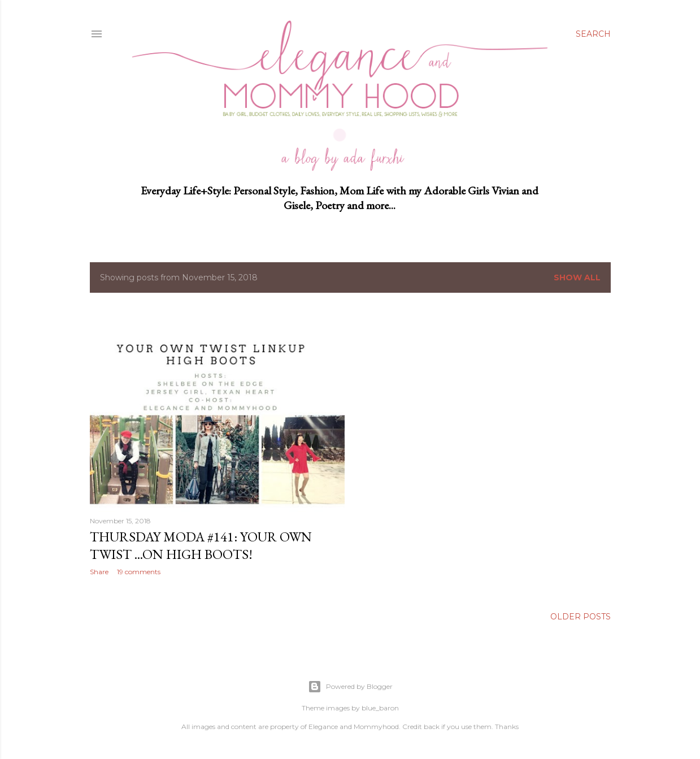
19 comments (139, 572)
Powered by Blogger (350, 687)
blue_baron (380, 708)
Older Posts (581, 617)
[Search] (593, 34)
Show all (577, 277)
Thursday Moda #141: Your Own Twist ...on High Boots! (201, 545)
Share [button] (99, 572)
